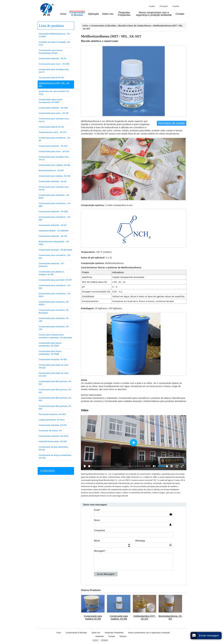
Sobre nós (96, 633)
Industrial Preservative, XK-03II (53, 441)
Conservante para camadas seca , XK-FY (54, 71)
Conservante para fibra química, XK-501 (55, 383)
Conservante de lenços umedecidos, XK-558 (55, 457)
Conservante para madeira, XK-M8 (119, 617)
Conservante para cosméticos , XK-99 (55, 139)
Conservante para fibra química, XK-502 (55, 391)
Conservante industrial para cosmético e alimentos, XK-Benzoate (55, 336)
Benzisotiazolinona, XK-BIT (170, 617)
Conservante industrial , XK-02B (53, 212)
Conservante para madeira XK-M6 (93, 617)
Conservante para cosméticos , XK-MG (55, 257)
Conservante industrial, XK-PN (53, 425)
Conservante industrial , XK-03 (53, 225)
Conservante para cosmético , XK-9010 (54, 196)
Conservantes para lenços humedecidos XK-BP (51, 52)
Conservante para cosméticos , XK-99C (55, 218)
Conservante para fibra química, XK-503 (55, 399)
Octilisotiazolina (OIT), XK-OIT (145, 617)
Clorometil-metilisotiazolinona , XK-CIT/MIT (55, 35)
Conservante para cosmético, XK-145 (54, 328)
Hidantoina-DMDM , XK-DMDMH (54, 231)
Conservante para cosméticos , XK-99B (55, 205)
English (152, 6)
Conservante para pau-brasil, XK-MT (55, 280)
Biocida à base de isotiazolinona (135, 26)
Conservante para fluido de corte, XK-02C (54, 366)
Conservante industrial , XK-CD (53, 236)
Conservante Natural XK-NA (51, 78)
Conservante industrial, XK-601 (53, 359)
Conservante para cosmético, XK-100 (54, 320)
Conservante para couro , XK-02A (54, 151)
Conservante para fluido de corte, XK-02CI (54, 375)
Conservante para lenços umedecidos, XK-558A (50, 344)
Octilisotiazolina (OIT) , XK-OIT (53, 132)
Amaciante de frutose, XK (50, 431)
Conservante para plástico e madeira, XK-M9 (51, 273)
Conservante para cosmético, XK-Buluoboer (54, 311)
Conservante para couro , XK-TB (54, 113)
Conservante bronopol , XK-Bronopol (55, 250)
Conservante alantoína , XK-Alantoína (52, 265)
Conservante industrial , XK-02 (53, 181)
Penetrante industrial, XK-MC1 (52, 414)
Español (176, 6)
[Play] (85, 466)
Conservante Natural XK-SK (51, 127)
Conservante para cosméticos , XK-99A (55, 287)
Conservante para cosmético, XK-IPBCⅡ (54, 303)
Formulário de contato (172, 123)
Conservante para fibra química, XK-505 (55, 407)
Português (164, 6)
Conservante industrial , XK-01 (53, 58)
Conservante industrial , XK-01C (53, 146)
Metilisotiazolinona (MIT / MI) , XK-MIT (54, 84)
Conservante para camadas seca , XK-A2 (54, 158)
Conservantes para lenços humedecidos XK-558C (51, 101)
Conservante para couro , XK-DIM (54, 64)
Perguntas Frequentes (114, 633)
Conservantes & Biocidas (103, 26)
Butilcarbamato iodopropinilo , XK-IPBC (54, 243)
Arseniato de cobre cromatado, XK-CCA (55, 43)
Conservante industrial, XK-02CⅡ (53, 436)
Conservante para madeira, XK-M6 (54, 165)
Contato (47, 471)
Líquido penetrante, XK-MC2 (52, 420)
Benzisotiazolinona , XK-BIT (51, 171)
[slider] (116, 466)
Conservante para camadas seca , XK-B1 (54, 188)
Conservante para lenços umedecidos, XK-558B (50, 353)
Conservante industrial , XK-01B (53, 108)
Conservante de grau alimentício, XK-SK (54, 448)
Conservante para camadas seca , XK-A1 (54, 120)
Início (85, 26)
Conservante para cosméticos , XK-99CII (55, 295)
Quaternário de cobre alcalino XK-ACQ (54, 93)
